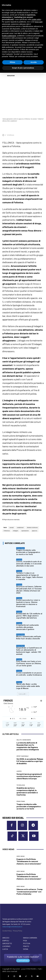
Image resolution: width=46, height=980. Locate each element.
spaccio (35, 531)
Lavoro (19, 771)
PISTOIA (27, 943)
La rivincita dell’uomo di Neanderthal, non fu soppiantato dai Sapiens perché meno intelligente (28, 746)
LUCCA (5, 949)
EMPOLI (6, 941)
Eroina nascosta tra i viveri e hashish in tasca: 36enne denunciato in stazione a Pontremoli (28, 603)
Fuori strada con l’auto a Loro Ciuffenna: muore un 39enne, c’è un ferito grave (29, 664)
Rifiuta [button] (12, 62)
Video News (21, 856)
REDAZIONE (11, 76)
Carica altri (23, 694)
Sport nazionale (23, 756)
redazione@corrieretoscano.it (12, 927)
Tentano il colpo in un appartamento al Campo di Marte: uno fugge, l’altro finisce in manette (29, 576)
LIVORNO (6, 946)
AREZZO (6, 938)
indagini (16, 531)
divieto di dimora (32, 528)
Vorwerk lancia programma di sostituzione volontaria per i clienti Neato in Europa (29, 776)
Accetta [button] (34, 62)
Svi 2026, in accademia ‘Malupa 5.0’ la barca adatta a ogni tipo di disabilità (30, 761)
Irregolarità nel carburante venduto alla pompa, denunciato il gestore (27, 627)
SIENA (26, 949)
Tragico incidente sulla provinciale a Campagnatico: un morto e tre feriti (28, 552)
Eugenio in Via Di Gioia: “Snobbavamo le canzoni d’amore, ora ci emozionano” (29, 861)
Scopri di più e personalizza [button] (23, 68)
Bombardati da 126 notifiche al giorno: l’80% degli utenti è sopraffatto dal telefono (29, 616)
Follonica (7, 531)
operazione (25, 531)
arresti (12, 528)
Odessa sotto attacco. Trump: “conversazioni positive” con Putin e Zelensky (30, 891)
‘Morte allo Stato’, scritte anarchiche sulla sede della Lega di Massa (28, 686)
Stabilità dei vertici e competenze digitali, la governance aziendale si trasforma (27, 791)
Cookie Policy (7, 931)
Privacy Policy (18, 931)
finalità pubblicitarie (9, 36)
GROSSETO (7, 943)
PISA (25, 941)
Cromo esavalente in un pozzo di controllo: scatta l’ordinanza (29, 674)
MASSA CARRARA (30, 938)
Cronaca (19, 560)
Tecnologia (21, 785)
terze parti (39, 22)
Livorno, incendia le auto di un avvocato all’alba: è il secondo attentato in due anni (29, 564)
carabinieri (20, 528)
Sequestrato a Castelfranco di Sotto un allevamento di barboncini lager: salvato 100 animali (29, 651)
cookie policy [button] (36, 19)
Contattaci (23, 961)
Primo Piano (20, 548)
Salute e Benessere (24, 740)
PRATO (26, 946)
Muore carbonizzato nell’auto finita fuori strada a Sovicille (29, 638)
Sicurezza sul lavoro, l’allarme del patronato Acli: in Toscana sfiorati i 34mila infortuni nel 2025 (29, 590)
